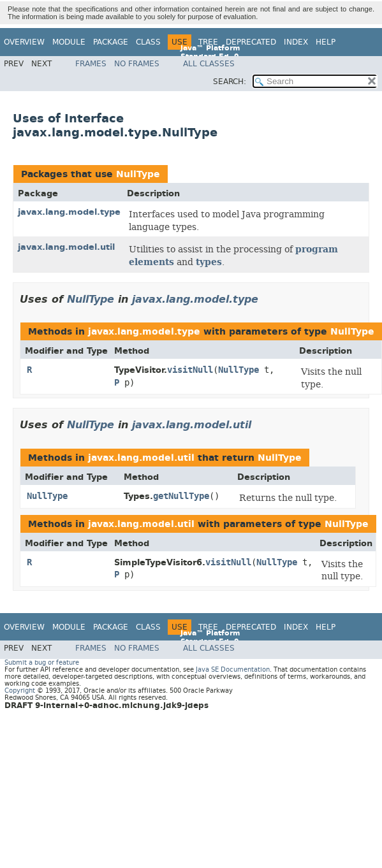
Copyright (20, 691)
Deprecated (251, 42)
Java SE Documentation (233, 669)
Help (326, 42)
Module (69, 42)
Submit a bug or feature (42, 662)
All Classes (209, 64)
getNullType (181, 496)
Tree (208, 42)
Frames (91, 64)
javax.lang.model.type (69, 212)
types (209, 262)
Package (111, 42)
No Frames (137, 64)
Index (296, 42)
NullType (138, 174)
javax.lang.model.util (66, 247)
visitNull (190, 370)
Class (148, 42)
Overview (24, 42)
